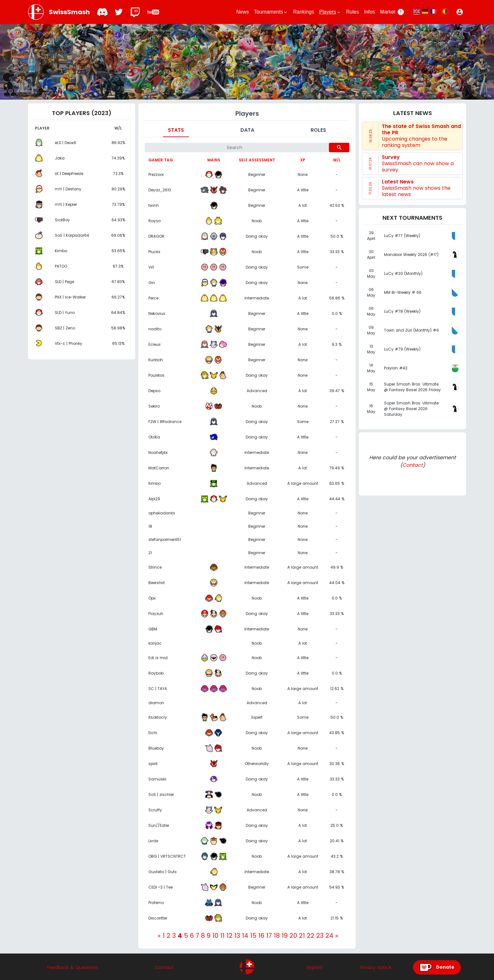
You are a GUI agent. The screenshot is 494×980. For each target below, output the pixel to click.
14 (245, 936)
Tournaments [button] (271, 12)
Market (392, 12)
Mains (214, 160)
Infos (369, 12)
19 (285, 936)
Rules (353, 12)
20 (293, 936)
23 (320, 936)
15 (253, 936)
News (243, 12)
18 (277, 936)
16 (261, 936)
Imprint (314, 967)
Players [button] (330, 12)
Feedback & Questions (72, 967)
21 (302, 936)
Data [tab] (247, 130)
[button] (460, 12)
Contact (413, 465)
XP (303, 160)
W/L (337, 160)
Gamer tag (161, 160)
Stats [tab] (176, 130)
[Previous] (159, 936)
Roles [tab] (318, 130)
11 (222, 936)
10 (215, 936)
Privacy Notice (376, 967)
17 (269, 936)
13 (237, 936)
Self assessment (257, 160)
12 (230, 936)
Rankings (304, 12)
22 (311, 936)
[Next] (337, 936)
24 (329, 936)
